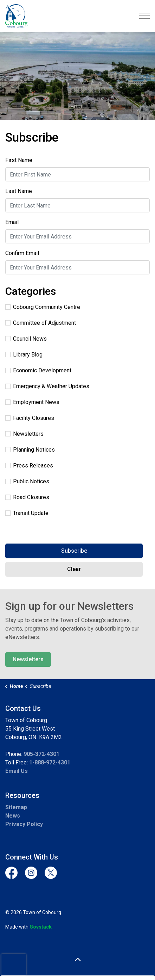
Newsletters (24, 434)
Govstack (41, 927)
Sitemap (16, 807)
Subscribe (74, 551)
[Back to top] (77, 960)
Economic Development (38, 370)
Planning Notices (30, 450)
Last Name (19, 191)
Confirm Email (22, 253)
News (13, 816)
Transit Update (27, 513)
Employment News (32, 402)
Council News (26, 339)
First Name (19, 160)
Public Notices (27, 481)
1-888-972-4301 (50, 762)
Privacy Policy (24, 824)
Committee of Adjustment (41, 323)
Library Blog (24, 355)
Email (12, 222)
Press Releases (29, 466)
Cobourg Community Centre (43, 307)
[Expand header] (144, 16)
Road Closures (27, 497)
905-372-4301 (41, 754)
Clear (74, 569)
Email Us (17, 771)
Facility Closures (30, 418)
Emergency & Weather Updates (47, 386)
